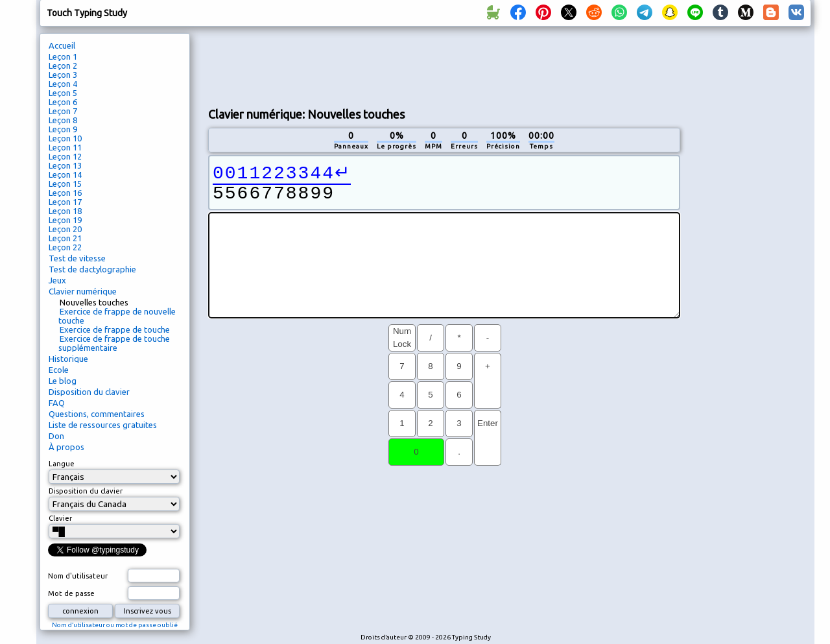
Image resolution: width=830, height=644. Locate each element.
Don (56, 436)
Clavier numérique (83, 291)
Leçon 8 (63, 120)
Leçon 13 (65, 165)
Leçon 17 (65, 202)
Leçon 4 (63, 84)
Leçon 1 (63, 56)
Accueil (62, 45)
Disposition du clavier (89, 392)
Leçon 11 (65, 147)
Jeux (57, 280)
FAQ (57, 403)
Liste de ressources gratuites (103, 425)
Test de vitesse (77, 258)
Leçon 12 (65, 156)
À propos (66, 447)
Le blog (63, 381)
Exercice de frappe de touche (115, 329)
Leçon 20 (65, 229)
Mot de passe (71, 593)
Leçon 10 (65, 138)
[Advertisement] (444, 66)
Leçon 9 (63, 129)
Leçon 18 (65, 211)
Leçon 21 (65, 238)
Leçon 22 (65, 247)
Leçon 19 (65, 220)
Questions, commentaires (97, 414)
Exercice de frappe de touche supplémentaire (114, 343)
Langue (62, 464)
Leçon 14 (65, 174)
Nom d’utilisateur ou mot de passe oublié (115, 625)
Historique (68, 359)
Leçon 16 (65, 193)
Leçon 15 (65, 184)
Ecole (59, 370)
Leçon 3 (63, 75)
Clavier (60, 518)
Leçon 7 (63, 111)
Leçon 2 (63, 66)
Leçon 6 (63, 102)
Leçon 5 (63, 93)
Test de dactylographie (92, 269)
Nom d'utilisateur (78, 576)
